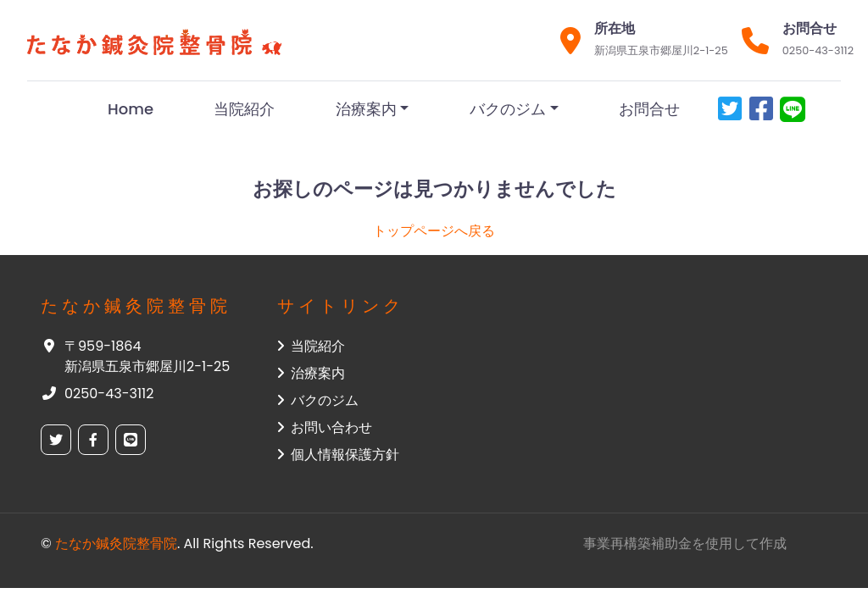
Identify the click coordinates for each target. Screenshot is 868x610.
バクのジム (508, 109)
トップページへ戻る (434, 231)
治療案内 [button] (311, 373)
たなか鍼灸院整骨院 (116, 543)
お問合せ (649, 109)
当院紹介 (244, 109)
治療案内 (366, 109)
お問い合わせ (325, 427)
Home (131, 109)
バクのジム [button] (318, 400)
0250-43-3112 (818, 50)
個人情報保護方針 (338, 455)
